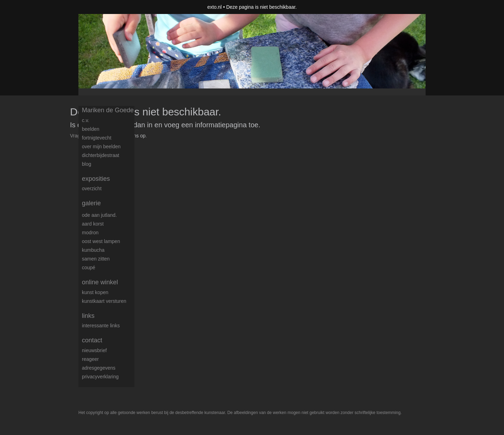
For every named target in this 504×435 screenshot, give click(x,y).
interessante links (101, 326)
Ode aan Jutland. (99, 215)
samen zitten (96, 259)
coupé (89, 268)
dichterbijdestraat (101, 155)
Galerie (91, 203)
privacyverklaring (100, 377)
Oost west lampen (101, 241)
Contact (92, 340)
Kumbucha (93, 250)
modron (90, 233)
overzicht (92, 188)
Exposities (96, 179)
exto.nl (214, 7)
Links (88, 316)
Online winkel (100, 282)
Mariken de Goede (108, 110)
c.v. (86, 120)
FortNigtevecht (97, 138)
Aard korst (93, 224)
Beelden (91, 129)
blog (86, 164)
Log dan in (136, 125)
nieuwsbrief (94, 350)
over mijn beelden (101, 147)
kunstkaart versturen (104, 301)
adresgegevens (99, 368)
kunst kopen (95, 292)
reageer (90, 359)
